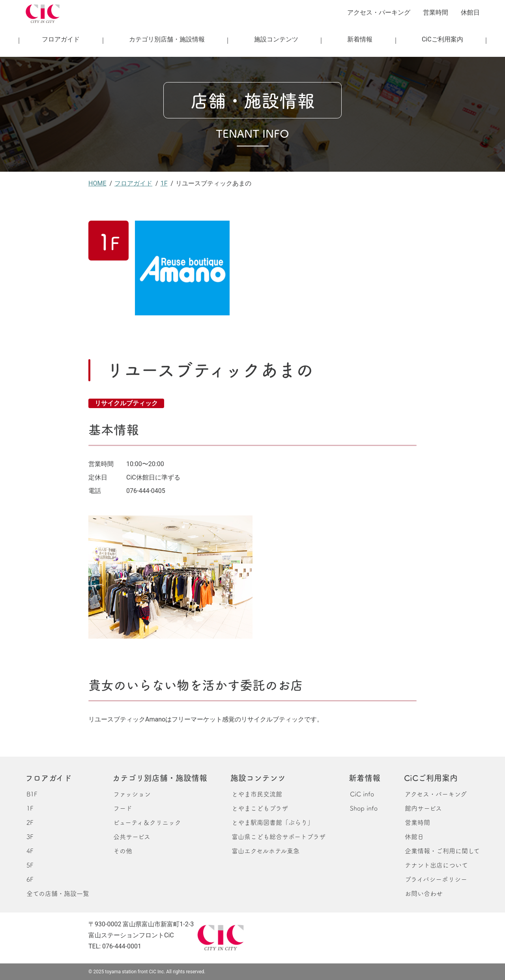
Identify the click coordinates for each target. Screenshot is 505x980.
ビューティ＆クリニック (147, 822)
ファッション (132, 794)
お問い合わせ (424, 893)
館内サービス (423, 808)
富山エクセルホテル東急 (266, 851)
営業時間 (436, 12)
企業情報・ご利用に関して (442, 851)
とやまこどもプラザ (260, 808)
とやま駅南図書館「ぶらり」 (273, 822)
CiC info (362, 794)
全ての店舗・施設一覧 (58, 893)
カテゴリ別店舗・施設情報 (167, 39)
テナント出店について (436, 865)
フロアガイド (61, 39)
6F (30, 879)
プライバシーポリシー (436, 879)
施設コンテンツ (276, 39)
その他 (123, 851)
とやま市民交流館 (257, 794)
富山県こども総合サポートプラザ (279, 836)
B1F (32, 794)
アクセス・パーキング (379, 12)
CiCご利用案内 (442, 39)
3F (30, 836)
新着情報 (360, 39)
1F (30, 808)
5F (30, 865)
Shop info (364, 808)
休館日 (470, 12)
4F (30, 851)
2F (30, 822)
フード (123, 808)
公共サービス (132, 836)
